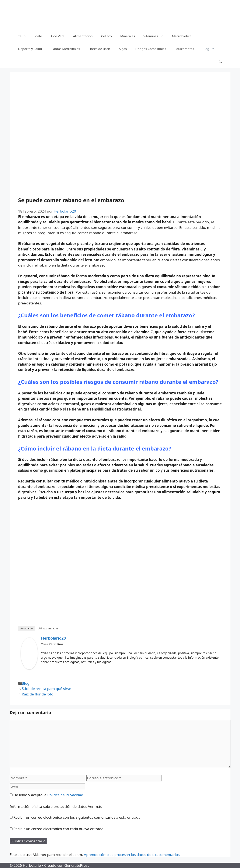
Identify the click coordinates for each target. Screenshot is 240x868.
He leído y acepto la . (47, 795)
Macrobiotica (182, 36)
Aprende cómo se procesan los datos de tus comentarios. (132, 855)
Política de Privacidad (65, 795)
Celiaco (106, 36)
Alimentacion (83, 36)
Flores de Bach (99, 49)
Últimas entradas (48, 628)
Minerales (128, 36)
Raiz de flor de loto (38, 694)
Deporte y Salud (30, 49)
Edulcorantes (184, 49)
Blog (211, 49)
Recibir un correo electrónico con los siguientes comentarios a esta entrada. (77, 817)
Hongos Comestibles (151, 49)
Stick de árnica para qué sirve (47, 689)
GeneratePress (77, 865)
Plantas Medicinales (65, 49)
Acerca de (27, 628)
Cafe (39, 36)
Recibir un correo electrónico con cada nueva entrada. (59, 829)
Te (25, 36)
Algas (123, 49)
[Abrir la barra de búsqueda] (220, 61)
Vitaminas (156, 36)
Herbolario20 (54, 638)
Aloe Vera (58, 36)
